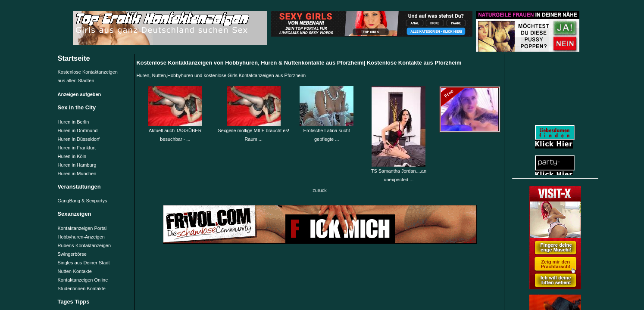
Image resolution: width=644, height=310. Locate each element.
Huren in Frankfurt (77, 148)
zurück (319, 190)
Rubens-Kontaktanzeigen (84, 245)
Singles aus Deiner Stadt (84, 263)
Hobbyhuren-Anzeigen (81, 237)
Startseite (74, 58)
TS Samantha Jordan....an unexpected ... (399, 172)
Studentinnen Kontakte (82, 288)
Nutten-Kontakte (75, 271)
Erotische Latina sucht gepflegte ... (327, 132)
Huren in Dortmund (78, 130)
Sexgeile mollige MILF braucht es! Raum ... (253, 132)
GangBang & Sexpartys (83, 201)
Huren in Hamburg (77, 165)
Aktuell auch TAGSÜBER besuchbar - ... (175, 132)
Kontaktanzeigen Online (83, 280)
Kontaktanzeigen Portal (82, 228)
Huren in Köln (72, 156)
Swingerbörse (72, 254)
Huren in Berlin (73, 122)
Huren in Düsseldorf (79, 139)
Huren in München (77, 174)
